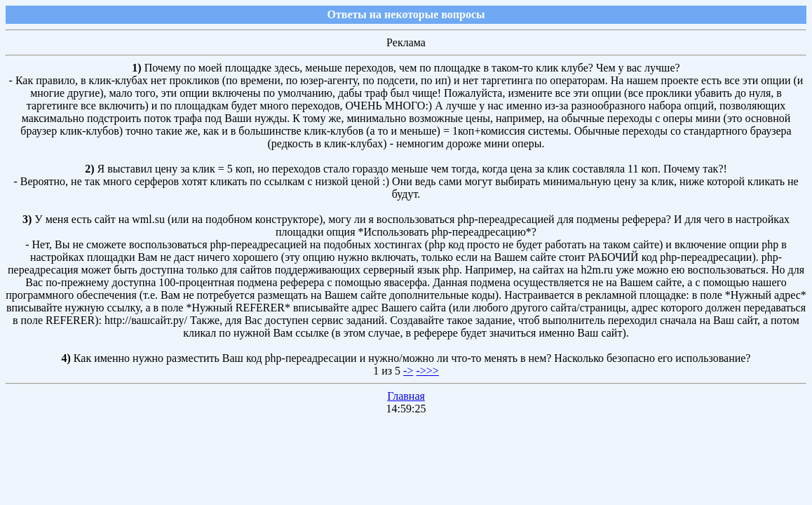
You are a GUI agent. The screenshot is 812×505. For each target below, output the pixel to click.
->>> (427, 371)
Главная (406, 396)
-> (408, 371)
